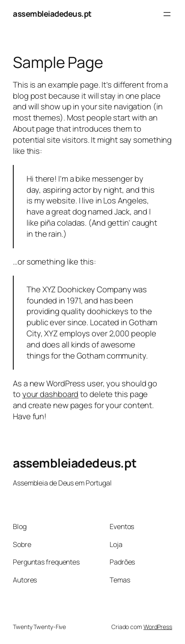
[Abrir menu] (167, 14)
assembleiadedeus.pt (52, 14)
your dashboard (51, 394)
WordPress (158, 627)
